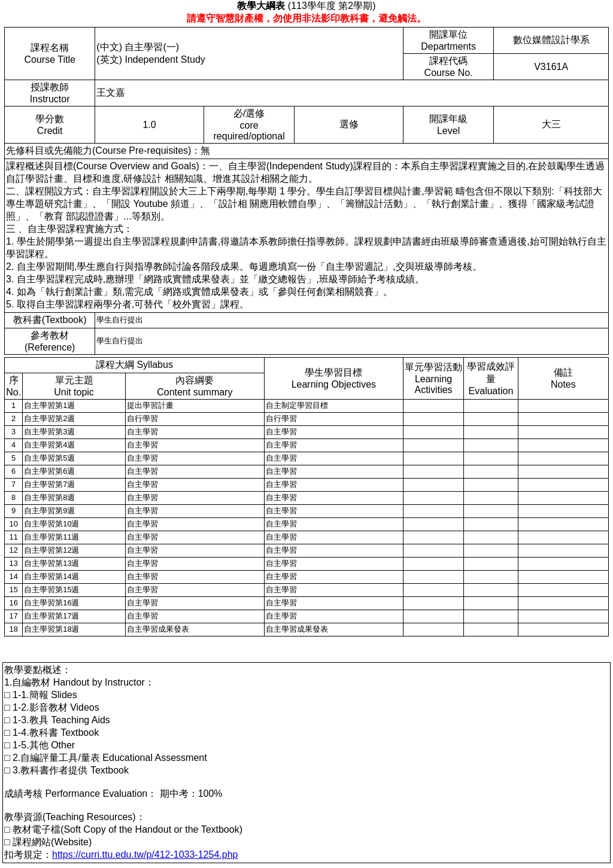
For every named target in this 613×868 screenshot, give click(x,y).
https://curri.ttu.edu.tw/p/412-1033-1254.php (145, 855)
